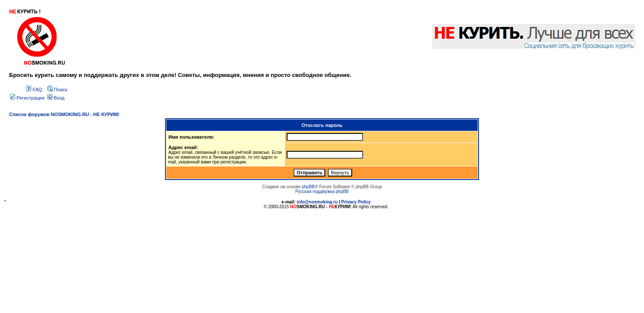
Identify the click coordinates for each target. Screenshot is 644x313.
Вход (56, 98)
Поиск (57, 90)
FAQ (34, 90)
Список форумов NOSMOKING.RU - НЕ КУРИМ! (64, 114)
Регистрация (27, 98)
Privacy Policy (356, 202)
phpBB (308, 187)
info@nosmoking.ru (317, 202)
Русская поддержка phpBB (322, 191)
